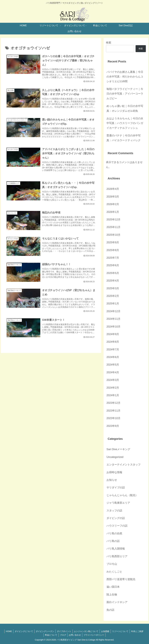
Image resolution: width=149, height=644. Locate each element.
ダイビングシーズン (45, 631)
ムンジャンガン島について (86, 631)
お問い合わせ (75, 635)
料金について (51, 635)
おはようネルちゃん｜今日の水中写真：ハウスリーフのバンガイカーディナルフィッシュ (125, 123)
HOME (8, 631)
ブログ (63, 635)
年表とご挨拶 (138, 631)
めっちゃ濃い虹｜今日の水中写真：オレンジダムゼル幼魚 (125, 108)
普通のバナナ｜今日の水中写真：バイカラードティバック (124, 138)
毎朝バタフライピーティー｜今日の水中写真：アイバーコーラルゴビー (125, 94)
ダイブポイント (64, 631)
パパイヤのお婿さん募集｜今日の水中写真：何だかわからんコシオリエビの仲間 (125, 77)
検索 (109, 43)
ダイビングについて (23, 631)
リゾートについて (121, 631)
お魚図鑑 (106, 631)
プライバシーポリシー (94, 635)
